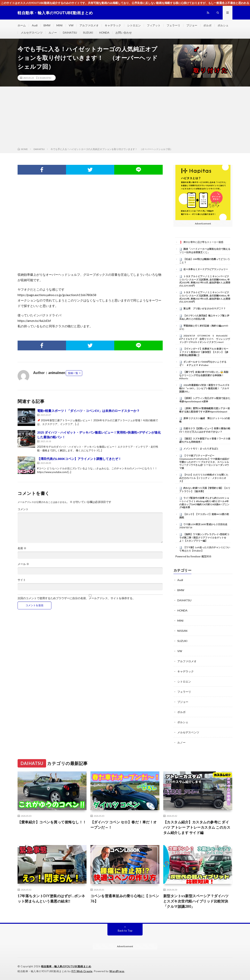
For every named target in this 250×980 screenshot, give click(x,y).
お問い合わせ (124, 33)
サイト (22, 580)
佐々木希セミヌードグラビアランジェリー (206, 269)
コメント (23, 509)
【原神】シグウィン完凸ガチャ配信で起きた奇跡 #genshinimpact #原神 (205, 400)
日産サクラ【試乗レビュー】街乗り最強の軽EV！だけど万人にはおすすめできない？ (205, 430)
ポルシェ (223, 25)
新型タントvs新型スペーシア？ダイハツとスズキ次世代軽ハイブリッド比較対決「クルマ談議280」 (196, 901)
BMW (47, 25)
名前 (22, 548)
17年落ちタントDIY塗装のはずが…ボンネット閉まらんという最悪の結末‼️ (51, 898)
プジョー (192, 25)
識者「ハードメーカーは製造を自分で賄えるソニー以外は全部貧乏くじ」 (205, 251)
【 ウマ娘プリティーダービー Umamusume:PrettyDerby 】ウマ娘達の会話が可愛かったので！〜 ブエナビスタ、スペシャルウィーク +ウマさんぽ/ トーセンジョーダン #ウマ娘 (204, 462)
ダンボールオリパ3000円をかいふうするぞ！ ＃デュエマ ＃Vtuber (203, 363)
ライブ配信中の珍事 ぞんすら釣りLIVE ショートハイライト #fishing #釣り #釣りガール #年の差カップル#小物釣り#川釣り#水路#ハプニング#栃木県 (204, 503)
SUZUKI (88, 33)
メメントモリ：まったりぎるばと (201, 448)
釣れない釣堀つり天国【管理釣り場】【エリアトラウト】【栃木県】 (205, 490)
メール (23, 564)
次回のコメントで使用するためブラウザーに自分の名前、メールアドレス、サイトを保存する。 (76, 598)
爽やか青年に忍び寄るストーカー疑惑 (203, 242)
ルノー (53, 33)
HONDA (104, 33)
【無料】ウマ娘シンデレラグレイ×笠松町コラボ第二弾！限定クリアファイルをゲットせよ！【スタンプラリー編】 (204, 537)
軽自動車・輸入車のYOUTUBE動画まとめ (66, 966)
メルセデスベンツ (32, 33)
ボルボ (207, 25)
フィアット (154, 25)
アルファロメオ (89, 25)
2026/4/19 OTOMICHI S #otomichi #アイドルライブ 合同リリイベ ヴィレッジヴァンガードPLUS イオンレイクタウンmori (205, 339)
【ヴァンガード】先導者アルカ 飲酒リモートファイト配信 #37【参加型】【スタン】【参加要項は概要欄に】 (204, 352)
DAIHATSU (70, 33)
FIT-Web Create (82, 971)
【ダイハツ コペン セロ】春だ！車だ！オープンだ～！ (124, 825)
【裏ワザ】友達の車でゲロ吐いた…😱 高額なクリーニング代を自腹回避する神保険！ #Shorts (204, 375)
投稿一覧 (73, 373)
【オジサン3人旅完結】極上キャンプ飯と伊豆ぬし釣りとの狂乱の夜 (204, 317)
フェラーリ (173, 25)
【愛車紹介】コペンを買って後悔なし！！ (52, 822)
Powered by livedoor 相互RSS (193, 556)
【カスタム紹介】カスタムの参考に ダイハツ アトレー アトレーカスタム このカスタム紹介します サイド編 (197, 827)
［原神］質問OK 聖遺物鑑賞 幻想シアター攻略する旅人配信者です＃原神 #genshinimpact (205, 410)
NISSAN (182, 631)
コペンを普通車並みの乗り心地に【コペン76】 (125, 898)
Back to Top (125, 930)
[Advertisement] (125, 118)
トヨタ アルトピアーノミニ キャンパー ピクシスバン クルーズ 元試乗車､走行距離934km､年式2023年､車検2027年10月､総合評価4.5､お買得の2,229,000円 (205, 281)
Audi (35, 25)
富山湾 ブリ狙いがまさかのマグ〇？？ (204, 308)
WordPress (117, 971)
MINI (60, 25)
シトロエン (134, 25)
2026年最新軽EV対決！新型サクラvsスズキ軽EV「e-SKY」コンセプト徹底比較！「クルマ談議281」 (204, 388)
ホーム (22, 25)
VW (71, 25)
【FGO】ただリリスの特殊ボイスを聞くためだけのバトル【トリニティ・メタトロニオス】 (204, 478)
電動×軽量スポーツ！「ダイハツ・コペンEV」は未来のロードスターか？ (88, 411)
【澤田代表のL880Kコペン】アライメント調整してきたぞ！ (79, 459)
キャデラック (113, 25)
